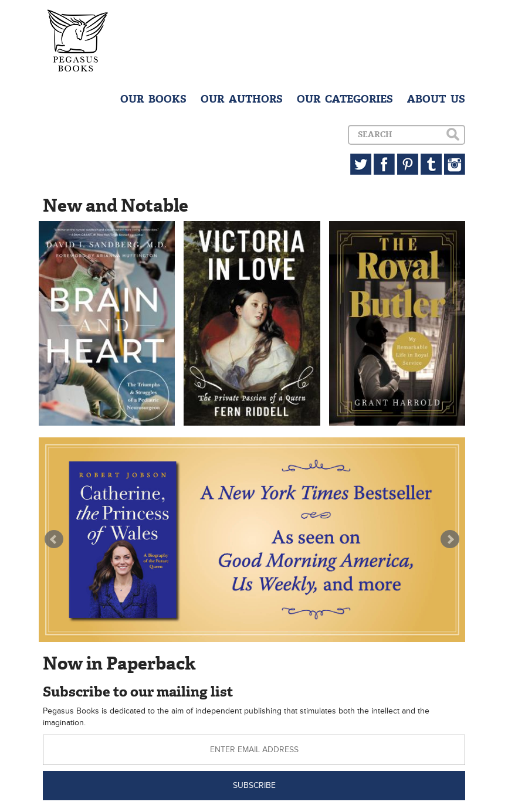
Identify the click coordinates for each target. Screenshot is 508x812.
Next (450, 539)
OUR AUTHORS (242, 99)
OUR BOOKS (153, 99)
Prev (54, 539)
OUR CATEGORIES (345, 99)
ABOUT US (436, 99)
